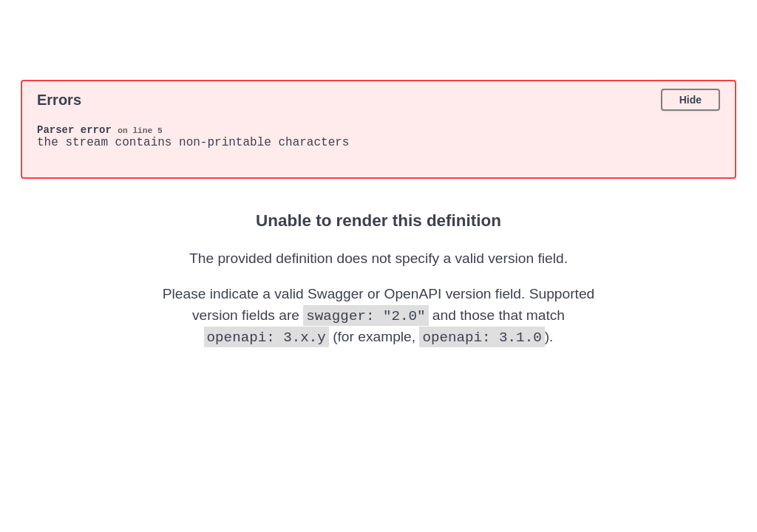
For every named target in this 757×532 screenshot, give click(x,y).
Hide (690, 100)
